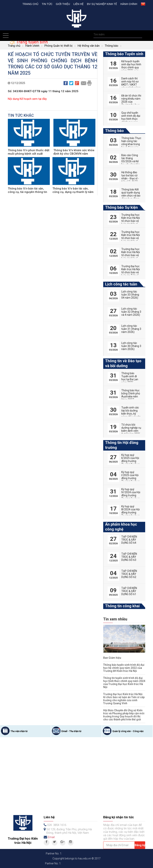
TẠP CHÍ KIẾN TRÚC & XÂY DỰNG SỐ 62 (129, 574)
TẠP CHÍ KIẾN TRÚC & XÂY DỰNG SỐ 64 (129, 540)
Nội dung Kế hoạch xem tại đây (27, 99)
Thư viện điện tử (19, 731)
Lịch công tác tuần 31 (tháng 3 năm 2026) (131, 329)
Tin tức (47, 4)
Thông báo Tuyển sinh (124, 54)
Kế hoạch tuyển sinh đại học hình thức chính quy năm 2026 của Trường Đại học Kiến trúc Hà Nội (131, 69)
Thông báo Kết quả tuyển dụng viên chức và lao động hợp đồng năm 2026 (131, 196)
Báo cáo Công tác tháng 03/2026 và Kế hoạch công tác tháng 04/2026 (130, 161)
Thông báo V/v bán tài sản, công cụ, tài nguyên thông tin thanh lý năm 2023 (27, 192)
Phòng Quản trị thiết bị (58, 46)
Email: (52, 837)
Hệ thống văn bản (89, 46)
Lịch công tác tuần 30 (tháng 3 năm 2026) (131, 346)
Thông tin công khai (122, 606)
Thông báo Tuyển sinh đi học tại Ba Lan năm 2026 (130, 378)
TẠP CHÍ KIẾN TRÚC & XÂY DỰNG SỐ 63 (129, 557)
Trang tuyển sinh (31, 42)
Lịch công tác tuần (121, 284)
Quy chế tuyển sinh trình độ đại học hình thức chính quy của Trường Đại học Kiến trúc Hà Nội (131, 120)
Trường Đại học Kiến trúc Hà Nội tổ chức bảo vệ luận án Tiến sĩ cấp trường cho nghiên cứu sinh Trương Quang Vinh (124, 699)
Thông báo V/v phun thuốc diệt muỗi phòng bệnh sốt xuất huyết (29, 154)
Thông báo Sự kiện (121, 207)
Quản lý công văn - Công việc (128, 731)
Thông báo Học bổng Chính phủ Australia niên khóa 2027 (131, 395)
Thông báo (112, 46)
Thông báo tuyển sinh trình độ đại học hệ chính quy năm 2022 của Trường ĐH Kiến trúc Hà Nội (124, 668)
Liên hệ (79, 4)
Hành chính (129, 4)
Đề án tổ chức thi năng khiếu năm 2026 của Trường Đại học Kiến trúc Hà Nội (131, 102)
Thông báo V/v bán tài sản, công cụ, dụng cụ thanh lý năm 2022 (73, 192)
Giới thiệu (63, 4)
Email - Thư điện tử (71, 731)
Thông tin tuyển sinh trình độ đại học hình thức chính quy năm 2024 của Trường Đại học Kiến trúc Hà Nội (124, 683)
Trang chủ (30, 4)
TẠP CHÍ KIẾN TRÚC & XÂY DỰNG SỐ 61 (129, 591)
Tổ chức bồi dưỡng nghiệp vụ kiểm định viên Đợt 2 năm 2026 (131, 429)
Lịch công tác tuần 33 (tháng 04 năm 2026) (130, 295)
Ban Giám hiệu (112, 658)
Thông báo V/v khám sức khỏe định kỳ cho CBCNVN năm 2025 (74, 154)
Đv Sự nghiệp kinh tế (102, 4)
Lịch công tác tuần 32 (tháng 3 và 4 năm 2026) (131, 312)
